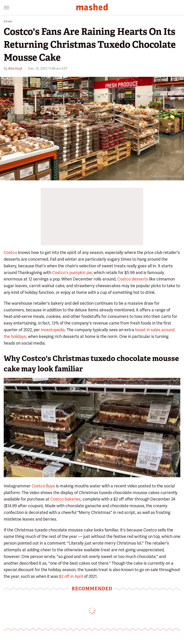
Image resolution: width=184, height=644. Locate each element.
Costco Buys (43, 486)
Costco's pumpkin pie (72, 273)
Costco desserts (133, 279)
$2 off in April (71, 576)
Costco (10, 252)
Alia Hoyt (15, 69)
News (8, 22)
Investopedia (53, 330)
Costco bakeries (65, 499)
